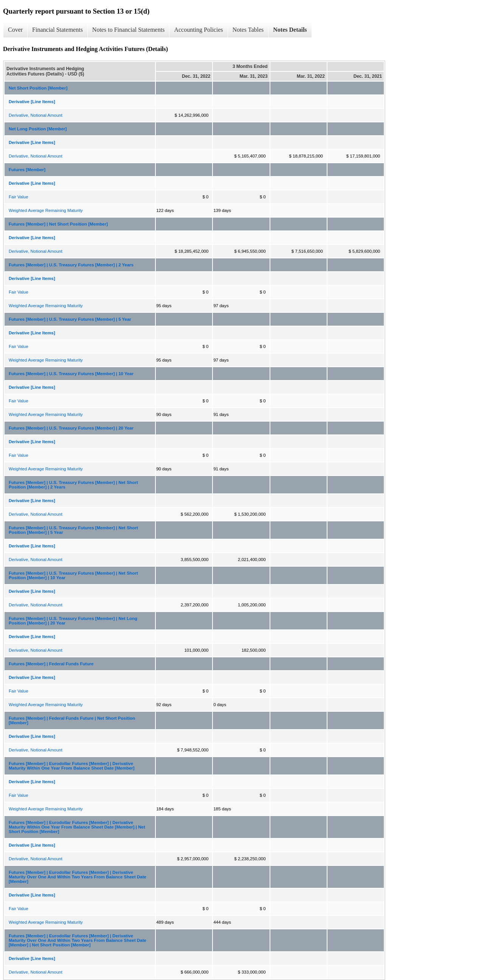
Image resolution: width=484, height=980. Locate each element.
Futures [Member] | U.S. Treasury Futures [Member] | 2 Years (71, 265)
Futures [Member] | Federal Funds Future (51, 664)
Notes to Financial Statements (129, 30)
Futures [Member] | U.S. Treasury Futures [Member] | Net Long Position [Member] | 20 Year (73, 621)
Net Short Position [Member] (38, 88)
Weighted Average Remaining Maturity (46, 210)
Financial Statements (57, 30)
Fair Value (19, 197)
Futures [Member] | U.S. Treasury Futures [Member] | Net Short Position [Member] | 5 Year (73, 530)
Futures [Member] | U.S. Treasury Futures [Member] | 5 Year (70, 319)
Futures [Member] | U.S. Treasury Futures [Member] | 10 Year (71, 374)
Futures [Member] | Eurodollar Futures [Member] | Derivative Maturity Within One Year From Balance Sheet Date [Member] (72, 766)
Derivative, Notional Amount (36, 115)
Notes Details (290, 30)
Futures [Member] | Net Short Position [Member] (58, 224)
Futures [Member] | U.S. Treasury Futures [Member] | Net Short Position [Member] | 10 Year (73, 575)
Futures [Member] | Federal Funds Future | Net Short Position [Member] (72, 720)
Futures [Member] (27, 170)
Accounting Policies (198, 30)
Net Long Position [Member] (38, 129)
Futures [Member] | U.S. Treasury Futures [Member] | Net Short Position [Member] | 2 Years (73, 485)
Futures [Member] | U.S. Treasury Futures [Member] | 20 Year (71, 428)
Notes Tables (248, 30)
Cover (15, 30)
